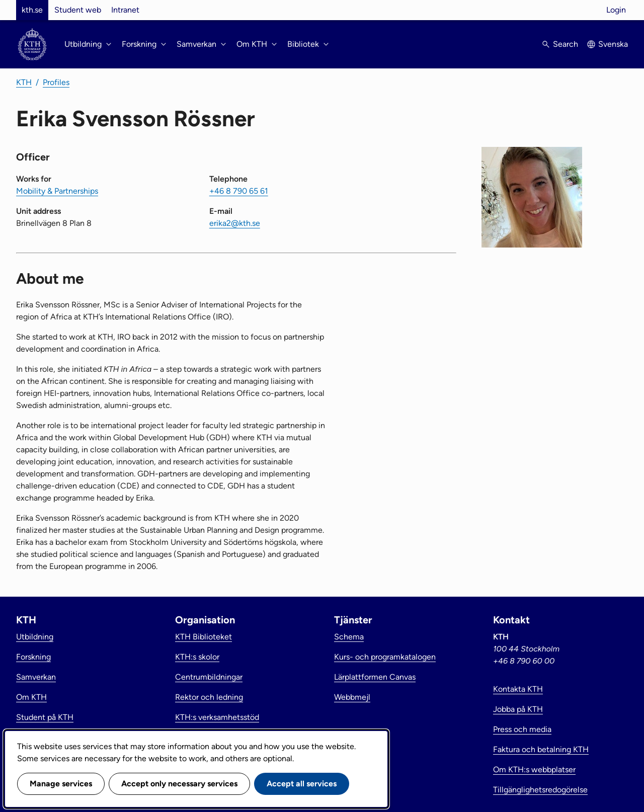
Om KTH (31, 697)
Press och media (522, 729)
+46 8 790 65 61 (239, 191)
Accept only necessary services (179, 784)
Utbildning (35, 637)
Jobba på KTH (518, 709)
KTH (24, 82)
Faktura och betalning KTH (541, 749)
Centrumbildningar (209, 677)
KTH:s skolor (197, 657)
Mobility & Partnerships (57, 191)
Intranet (125, 10)
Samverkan (36, 677)
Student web (78, 10)
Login (616, 10)
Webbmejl (352, 697)
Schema (349, 637)
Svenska (613, 44)
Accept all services (302, 784)
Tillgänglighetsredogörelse (540, 790)
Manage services (61, 784)
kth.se (32, 10)
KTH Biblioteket (204, 637)
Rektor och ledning (209, 697)
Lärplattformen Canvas (375, 677)
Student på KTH (45, 717)
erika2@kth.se (235, 223)
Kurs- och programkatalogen (385, 657)
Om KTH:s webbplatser (534, 769)
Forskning (33, 657)
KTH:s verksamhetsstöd (217, 717)
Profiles (56, 82)
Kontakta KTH (518, 689)
